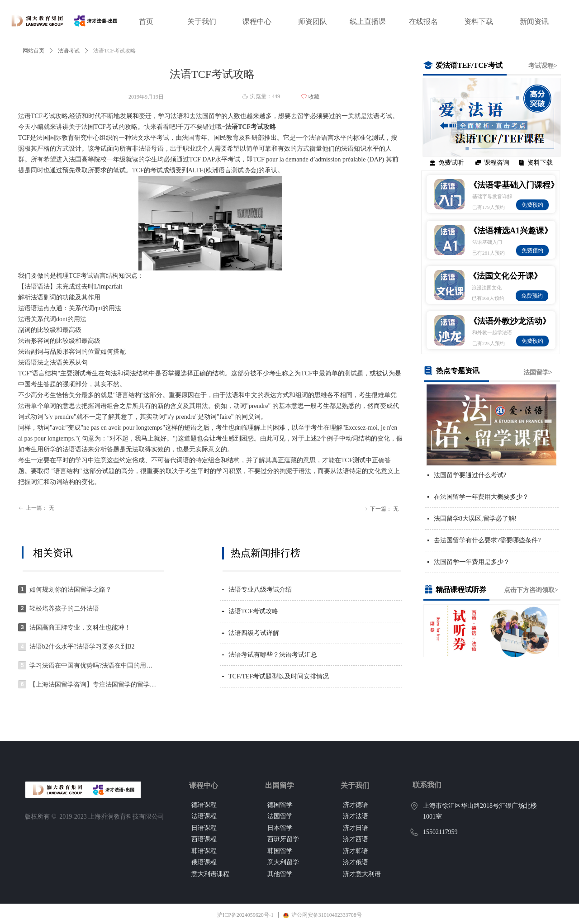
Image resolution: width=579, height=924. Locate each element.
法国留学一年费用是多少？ (472, 562)
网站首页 (33, 51)
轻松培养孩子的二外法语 (64, 609)
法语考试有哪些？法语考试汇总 (273, 655)
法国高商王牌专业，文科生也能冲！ (80, 628)
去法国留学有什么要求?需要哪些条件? (487, 540)
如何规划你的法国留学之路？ (71, 590)
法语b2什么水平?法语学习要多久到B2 (82, 647)
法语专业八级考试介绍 (260, 590)
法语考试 (69, 51)
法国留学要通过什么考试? (470, 475)
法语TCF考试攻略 (253, 611)
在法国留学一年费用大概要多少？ (481, 497)
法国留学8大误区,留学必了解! (475, 519)
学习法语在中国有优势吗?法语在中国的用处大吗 (93, 666)
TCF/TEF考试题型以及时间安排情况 (279, 676)
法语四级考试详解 (254, 633)
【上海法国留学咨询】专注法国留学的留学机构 (93, 685)
